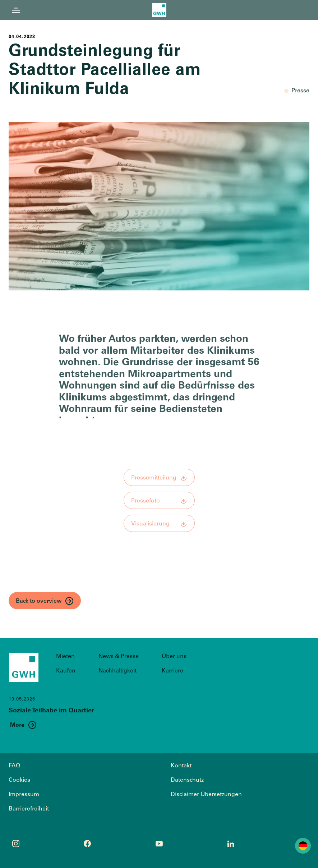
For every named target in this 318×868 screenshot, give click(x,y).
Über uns (174, 657)
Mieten (65, 657)
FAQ (14, 766)
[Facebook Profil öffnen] (87, 844)
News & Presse (119, 657)
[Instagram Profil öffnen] (16, 844)
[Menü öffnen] (16, 10)
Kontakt (181, 766)
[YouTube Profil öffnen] (159, 844)
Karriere (172, 671)
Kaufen (66, 671)
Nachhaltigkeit (117, 671)
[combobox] (303, 846)
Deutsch (303, 846)
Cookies (19, 780)
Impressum (24, 795)
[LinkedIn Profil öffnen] (231, 844)
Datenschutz (187, 780)
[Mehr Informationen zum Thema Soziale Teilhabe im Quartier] (23, 725)
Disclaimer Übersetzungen (206, 795)
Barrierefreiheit (29, 809)
